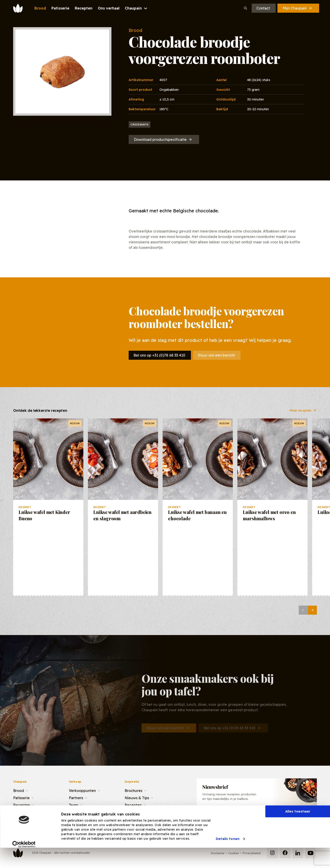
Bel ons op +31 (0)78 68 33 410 (159, 355)
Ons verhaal (23, 812)
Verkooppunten (82, 790)
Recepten (22, 805)
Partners (76, 797)
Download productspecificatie (163, 139)
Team (73, 805)
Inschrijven (291, 815)
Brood (19, 790)
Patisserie (21, 797)
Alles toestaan (298, 828)
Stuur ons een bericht (216, 355)
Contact (263, 8)
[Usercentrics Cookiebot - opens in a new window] (24, 861)
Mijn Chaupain (298, 8)
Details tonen (228, 855)
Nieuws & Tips (137, 797)
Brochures (133, 790)
